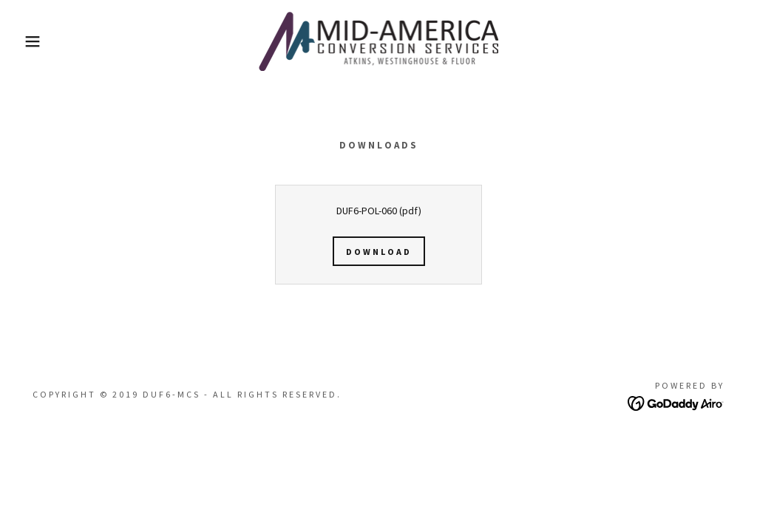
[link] (379, 40)
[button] (38, 41)
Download (379, 252)
